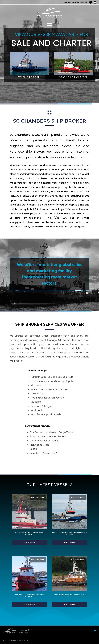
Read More (30, 542)
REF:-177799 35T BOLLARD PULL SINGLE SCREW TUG (30, 534)
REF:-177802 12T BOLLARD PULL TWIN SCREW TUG (30, 596)
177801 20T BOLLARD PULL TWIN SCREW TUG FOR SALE (69, 534)
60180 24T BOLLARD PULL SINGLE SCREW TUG (69, 596)
